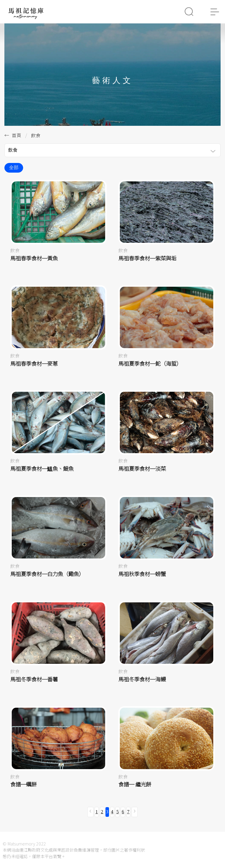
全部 (14, 167)
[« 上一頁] (90, 812)
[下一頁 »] (135, 812)
